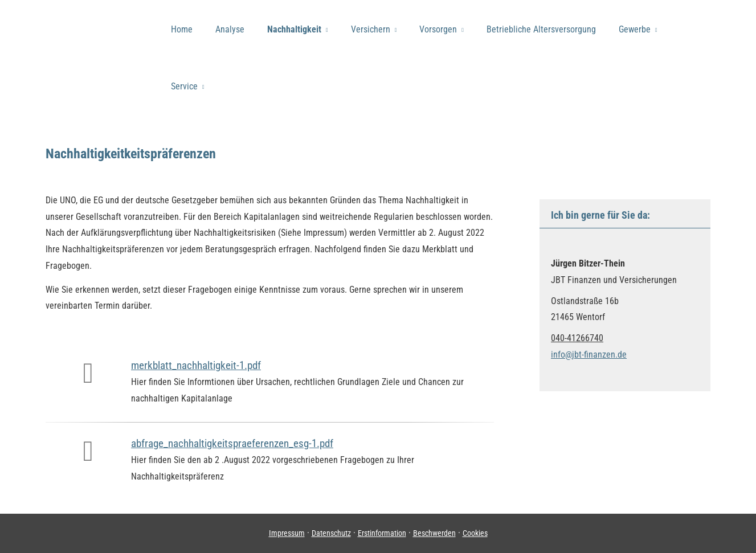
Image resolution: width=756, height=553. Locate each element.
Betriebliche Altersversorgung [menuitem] (541, 29)
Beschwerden (434, 533)
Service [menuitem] (184, 86)
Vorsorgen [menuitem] (438, 29)
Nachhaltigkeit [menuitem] (294, 29)
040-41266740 (577, 338)
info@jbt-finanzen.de (589, 355)
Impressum (287, 533)
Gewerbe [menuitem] (635, 29)
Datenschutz (331, 533)
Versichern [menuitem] (371, 29)
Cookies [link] (475, 533)
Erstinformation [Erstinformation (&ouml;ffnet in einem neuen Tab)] (382, 533)
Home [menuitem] (182, 29)
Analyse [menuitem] (230, 29)
